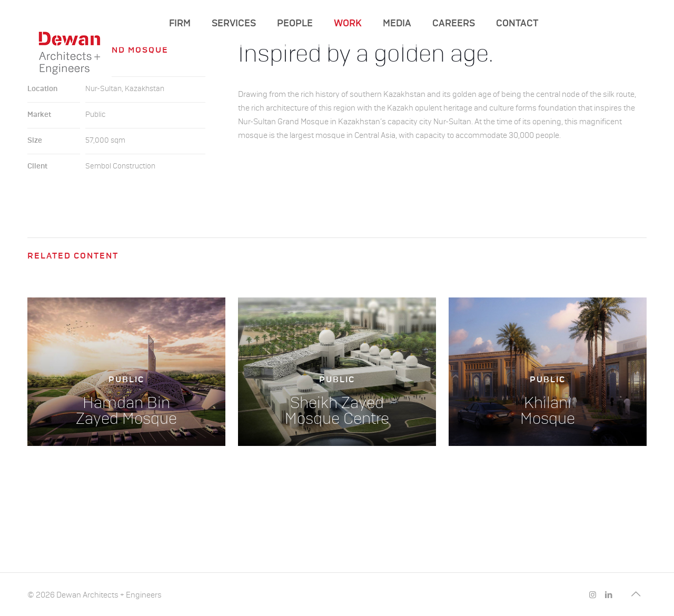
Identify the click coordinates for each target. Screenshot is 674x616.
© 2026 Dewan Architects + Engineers (95, 595)
